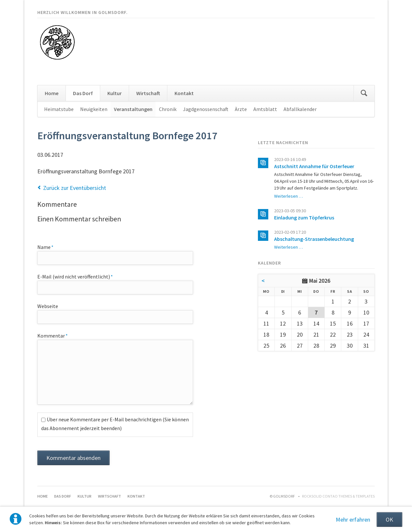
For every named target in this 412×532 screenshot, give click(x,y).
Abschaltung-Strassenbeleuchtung (314, 239)
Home (52, 93)
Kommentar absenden (73, 458)
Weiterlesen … (289, 196)
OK (389, 520)
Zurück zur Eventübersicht (75, 188)
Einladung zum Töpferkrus (304, 217)
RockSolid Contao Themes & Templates (338, 496)
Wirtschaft (148, 93)
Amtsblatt (265, 109)
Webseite (48, 306)
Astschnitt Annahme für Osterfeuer (314, 166)
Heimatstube (59, 109)
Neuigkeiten (94, 109)
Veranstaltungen (133, 109)
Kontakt (184, 93)
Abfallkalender (300, 109)
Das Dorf (83, 93)
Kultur (115, 93)
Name (49, 247)
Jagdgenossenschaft (206, 109)
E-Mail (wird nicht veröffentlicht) (75, 276)
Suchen (364, 93)
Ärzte (241, 109)
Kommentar (53, 335)
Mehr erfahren (353, 520)
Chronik (168, 109)
